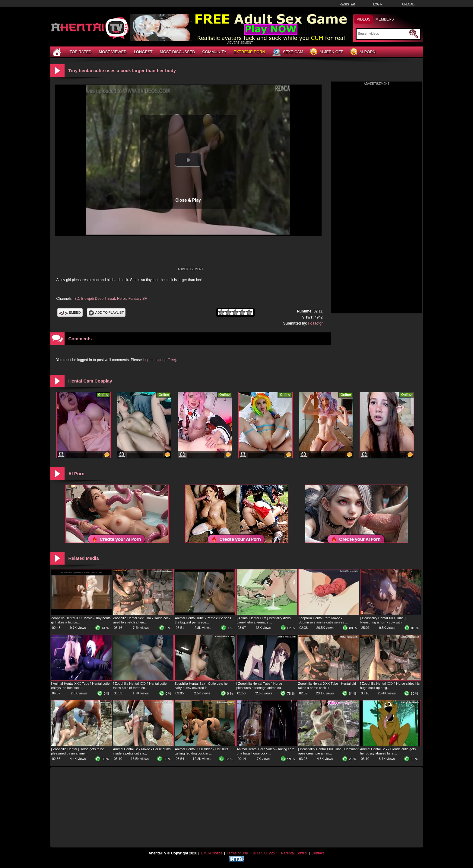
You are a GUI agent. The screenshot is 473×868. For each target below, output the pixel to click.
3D (77, 299)
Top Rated (81, 52)
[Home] (58, 52)
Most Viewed (113, 52)
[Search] (383, 34)
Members (385, 19)
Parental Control (294, 853)
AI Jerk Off (327, 52)
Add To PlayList (106, 312)
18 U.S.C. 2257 (265, 853)
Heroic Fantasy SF (132, 299)
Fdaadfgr (315, 323)
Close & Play (188, 200)
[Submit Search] (414, 34)
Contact (317, 853)
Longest (143, 52)
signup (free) (166, 360)
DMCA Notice (212, 853)
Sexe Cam (288, 52)
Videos (364, 19)
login (147, 360)
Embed (70, 312)
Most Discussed (178, 52)
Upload (408, 4)
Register (347, 4)
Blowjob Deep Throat (98, 299)
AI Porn (363, 52)
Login (378, 4)
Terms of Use (237, 853)
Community (214, 52)
